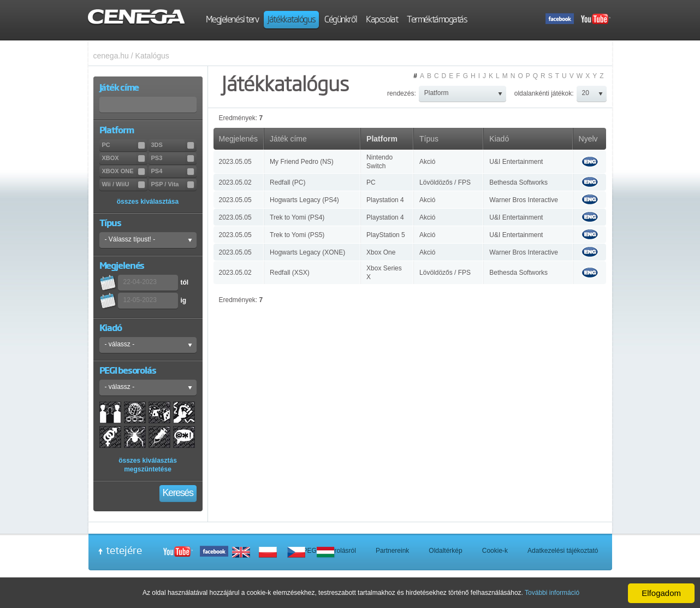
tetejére (124, 550)
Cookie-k (495, 551)
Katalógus (152, 56)
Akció (427, 162)
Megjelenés (239, 139)
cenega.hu (111, 56)
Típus (429, 139)
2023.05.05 (235, 162)
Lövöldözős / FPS (445, 182)
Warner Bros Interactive (524, 200)
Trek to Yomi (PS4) (297, 217)
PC (371, 182)
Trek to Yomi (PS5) (297, 235)
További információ (552, 593)
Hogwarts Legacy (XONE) (307, 252)
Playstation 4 (385, 200)
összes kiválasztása (148, 202)
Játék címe (288, 139)
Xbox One (381, 252)
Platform (382, 139)
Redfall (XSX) (290, 273)
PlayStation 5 (386, 235)
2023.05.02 (235, 182)
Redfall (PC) (287, 182)
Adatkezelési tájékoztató (563, 551)
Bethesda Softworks (518, 182)
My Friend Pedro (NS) (302, 162)
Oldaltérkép (445, 551)
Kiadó (499, 139)
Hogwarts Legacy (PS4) (304, 200)
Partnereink (392, 551)
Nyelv (588, 139)
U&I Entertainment (516, 162)
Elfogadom (661, 593)
